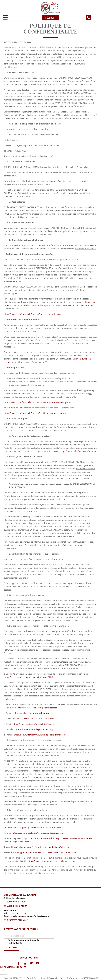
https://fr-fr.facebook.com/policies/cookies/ (38, 708)
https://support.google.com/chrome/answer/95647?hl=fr (39, 827)
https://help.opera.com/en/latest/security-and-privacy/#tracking (40, 847)
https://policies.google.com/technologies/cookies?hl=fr (29, 677)
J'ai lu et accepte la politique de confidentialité (23, 941)
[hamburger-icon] (4, 971)
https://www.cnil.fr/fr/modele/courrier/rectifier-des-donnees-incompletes (37, 402)
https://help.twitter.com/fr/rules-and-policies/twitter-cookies (41, 735)
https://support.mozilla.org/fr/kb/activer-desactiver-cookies (39, 833)
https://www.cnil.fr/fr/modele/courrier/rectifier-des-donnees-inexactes (36, 413)
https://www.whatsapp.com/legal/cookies (35, 718)
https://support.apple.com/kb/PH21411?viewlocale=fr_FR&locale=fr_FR (44, 852)
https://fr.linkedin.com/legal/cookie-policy (34, 729)
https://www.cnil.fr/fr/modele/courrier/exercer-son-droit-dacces (33, 314)
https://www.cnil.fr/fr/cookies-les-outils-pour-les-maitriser (54, 861)
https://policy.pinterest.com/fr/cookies (33, 713)
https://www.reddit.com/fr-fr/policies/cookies (34, 724)
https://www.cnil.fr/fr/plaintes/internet (78, 451)
